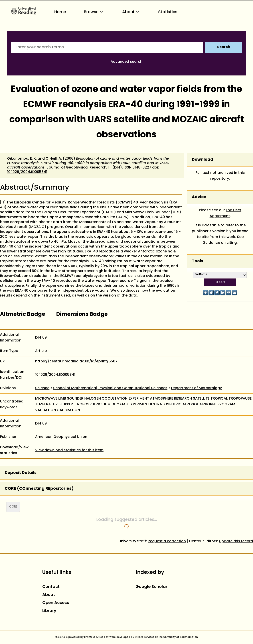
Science (42, 388)
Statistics (168, 12)
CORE (13, 507)
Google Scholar (151, 587)
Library (49, 611)
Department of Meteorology (196, 388)
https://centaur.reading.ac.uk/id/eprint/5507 (76, 362)
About (131, 12)
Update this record (236, 541)
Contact (51, 587)
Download (202, 160)
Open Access (56, 603)
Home (60, 12)
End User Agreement (226, 213)
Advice (199, 197)
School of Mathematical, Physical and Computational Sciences (110, 388)
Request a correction (167, 541)
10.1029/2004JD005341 (27, 172)
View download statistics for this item (69, 450)
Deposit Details (21, 473)
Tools (197, 261)
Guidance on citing (220, 243)
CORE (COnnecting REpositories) (39, 489)
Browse (94, 12)
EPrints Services (144, 637)
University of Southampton (181, 637)
